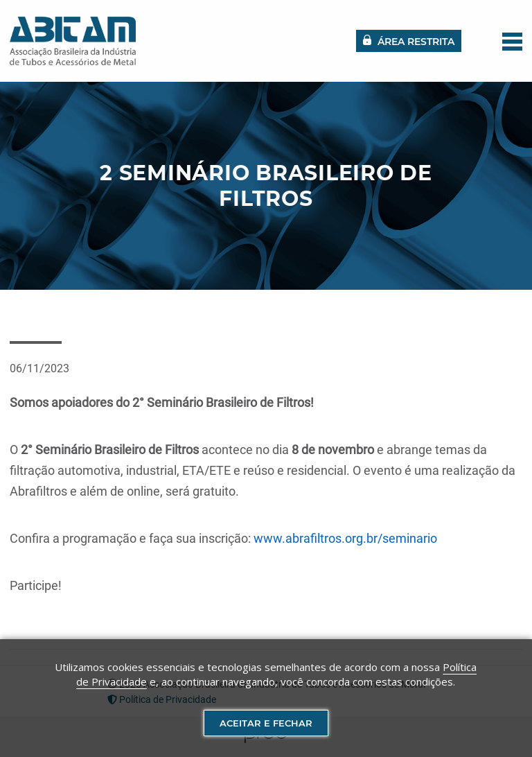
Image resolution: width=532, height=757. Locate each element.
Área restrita (409, 41)
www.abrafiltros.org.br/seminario (345, 538)
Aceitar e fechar (266, 723)
